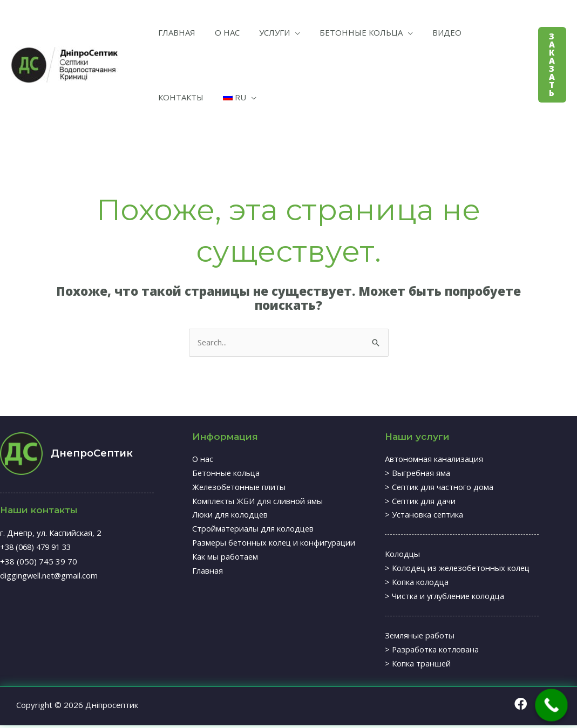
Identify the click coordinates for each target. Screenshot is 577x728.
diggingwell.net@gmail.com (50, 575)
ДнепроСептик (92, 454)
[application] (284, 32)
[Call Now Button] (551, 705)
